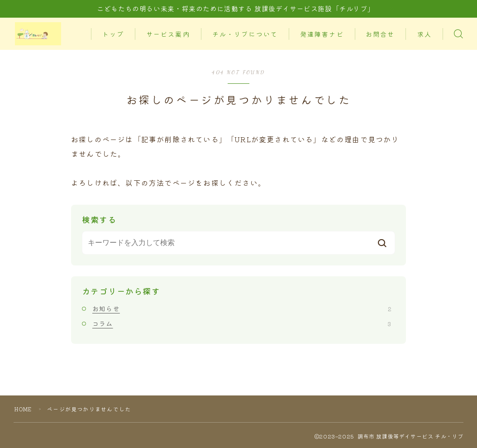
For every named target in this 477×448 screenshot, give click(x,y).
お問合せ (384, 24)
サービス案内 (172, 24)
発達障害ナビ (325, 24)
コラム (242, 323)
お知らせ (242, 308)
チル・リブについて (248, 24)
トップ (117, 24)
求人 (113, 45)
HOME (24, 409)
